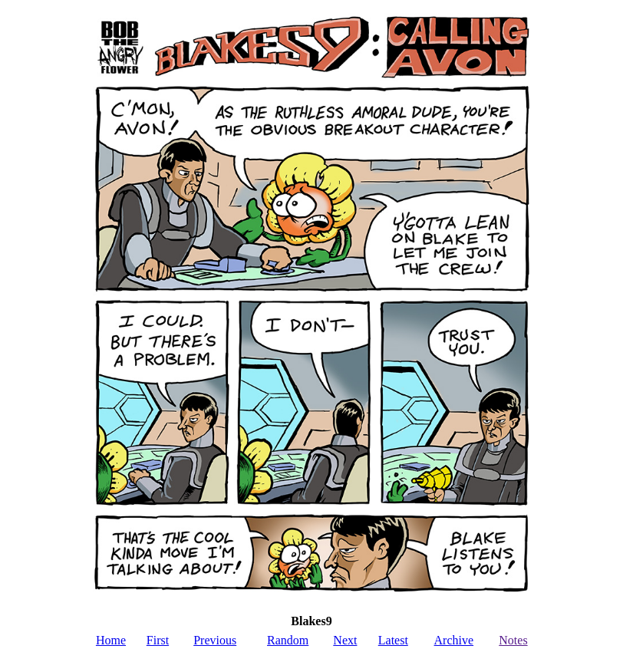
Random (288, 640)
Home (111, 640)
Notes (513, 640)
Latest (393, 640)
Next (345, 640)
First (158, 640)
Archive (454, 640)
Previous (215, 640)
